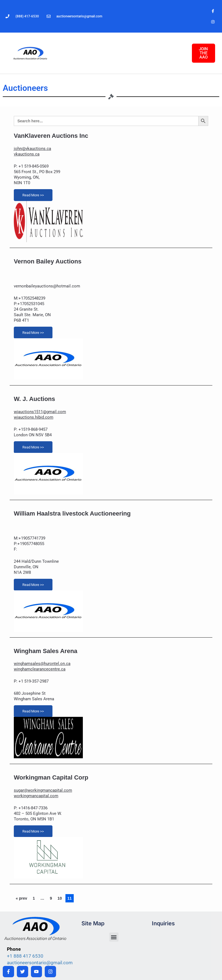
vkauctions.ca (27, 154)
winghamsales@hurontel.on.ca (42, 664)
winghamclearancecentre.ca (40, 669)
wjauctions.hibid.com (34, 417)
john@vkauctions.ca (32, 149)
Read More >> (33, 195)
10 (60, 898)
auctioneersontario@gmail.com (40, 963)
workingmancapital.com (36, 796)
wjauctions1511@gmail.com (40, 412)
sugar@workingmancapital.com (43, 790)
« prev (21, 898)
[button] (114, 937)
